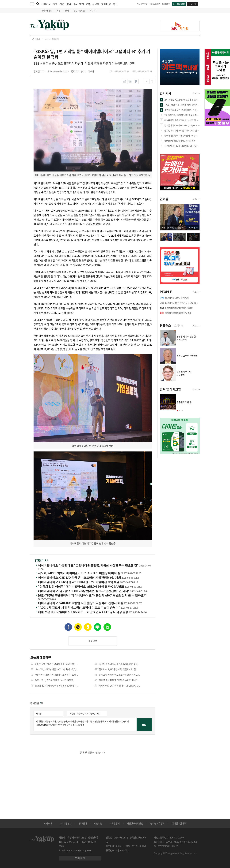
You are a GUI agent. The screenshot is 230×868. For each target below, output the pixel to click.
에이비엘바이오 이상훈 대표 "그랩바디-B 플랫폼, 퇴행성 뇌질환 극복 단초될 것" (89, 566)
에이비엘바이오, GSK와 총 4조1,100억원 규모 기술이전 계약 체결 (79, 582)
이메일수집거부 (179, 823)
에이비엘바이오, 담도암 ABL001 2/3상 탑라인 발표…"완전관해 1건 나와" (84, 591)
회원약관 (98, 823)
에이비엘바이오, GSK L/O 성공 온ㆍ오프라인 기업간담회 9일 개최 (80, 578)
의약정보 (166, 4)
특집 (115, 4)
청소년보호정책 (157, 823)
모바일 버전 (80, 858)
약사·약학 (85, 4)
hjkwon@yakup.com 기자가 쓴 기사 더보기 (71, 71)
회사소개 (48, 823)
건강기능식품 (79, 10)
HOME (36, 39)
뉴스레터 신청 (179, 4)
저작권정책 (115, 823)
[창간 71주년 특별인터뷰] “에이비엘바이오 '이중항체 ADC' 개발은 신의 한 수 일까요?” (92, 596)
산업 (62, 5)
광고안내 (83, 823)
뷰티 (67, 10)
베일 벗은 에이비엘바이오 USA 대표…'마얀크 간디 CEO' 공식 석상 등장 (83, 612)
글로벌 (96, 4)
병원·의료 (72, 4)
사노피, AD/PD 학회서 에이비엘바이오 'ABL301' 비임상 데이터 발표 (81, 573)
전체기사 (46, 4)
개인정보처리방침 (135, 823)
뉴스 (46, 39)
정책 (55, 4)
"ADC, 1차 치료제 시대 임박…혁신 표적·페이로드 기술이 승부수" (79, 608)
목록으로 (93, 641)
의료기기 (93, 10)
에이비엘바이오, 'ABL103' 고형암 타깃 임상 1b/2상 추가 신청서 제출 (81, 603)
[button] (177, 411)
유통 (58, 10)
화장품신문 (155, 4)
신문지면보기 (142, 4)
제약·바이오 (46, 10)
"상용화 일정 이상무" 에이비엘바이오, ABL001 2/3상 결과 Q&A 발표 (81, 587)
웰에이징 (106, 4)
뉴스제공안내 (66, 823)
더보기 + (196, 93)
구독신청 (193, 4)
